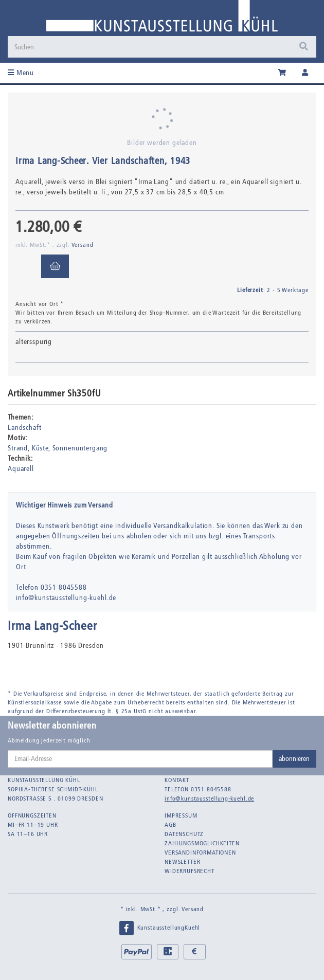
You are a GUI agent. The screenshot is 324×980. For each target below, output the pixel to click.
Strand (18, 448)
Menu (21, 73)
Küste (40, 448)
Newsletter (182, 862)
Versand (83, 245)
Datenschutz (184, 834)
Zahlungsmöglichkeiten (202, 843)
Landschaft (24, 428)
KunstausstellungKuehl (159, 928)
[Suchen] (162, 47)
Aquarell (21, 469)
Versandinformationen (200, 852)
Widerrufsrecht (190, 871)
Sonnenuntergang (80, 448)
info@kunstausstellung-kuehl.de (209, 798)
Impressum (181, 815)
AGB (170, 825)
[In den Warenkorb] (55, 266)
